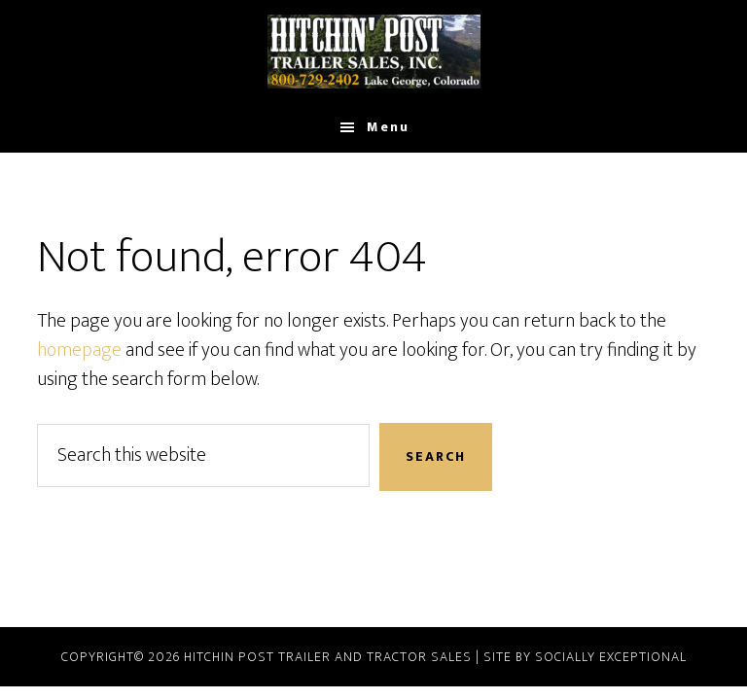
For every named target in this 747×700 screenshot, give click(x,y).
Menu (388, 127)
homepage (79, 350)
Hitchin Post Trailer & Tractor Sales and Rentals (373, 52)
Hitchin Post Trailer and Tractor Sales (328, 657)
